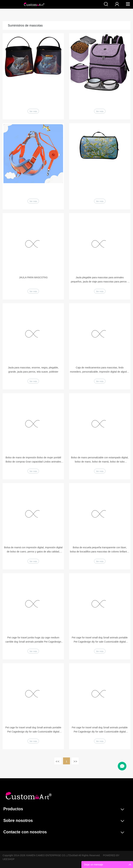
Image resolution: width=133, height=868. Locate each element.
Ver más (33, 111)
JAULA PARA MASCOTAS (33, 277)
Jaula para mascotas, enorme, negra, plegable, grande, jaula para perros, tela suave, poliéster (33, 370)
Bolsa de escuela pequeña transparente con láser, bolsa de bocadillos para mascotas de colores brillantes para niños (100, 550)
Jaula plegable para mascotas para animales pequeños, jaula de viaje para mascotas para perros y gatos (100, 280)
